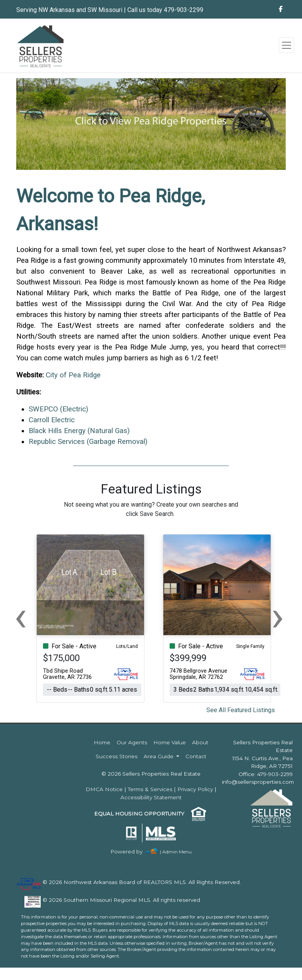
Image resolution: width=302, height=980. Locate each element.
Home (102, 742)
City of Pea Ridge (73, 375)
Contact (196, 756)
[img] (281, 9)
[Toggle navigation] (287, 45)
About (200, 742)
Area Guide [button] (159, 756)
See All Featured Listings (241, 710)
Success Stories (117, 756)
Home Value (170, 742)
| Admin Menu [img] (176, 852)
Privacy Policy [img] (195, 789)
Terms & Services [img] (150, 789)
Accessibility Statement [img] (151, 797)
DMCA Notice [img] (104, 789)
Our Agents (132, 742)
